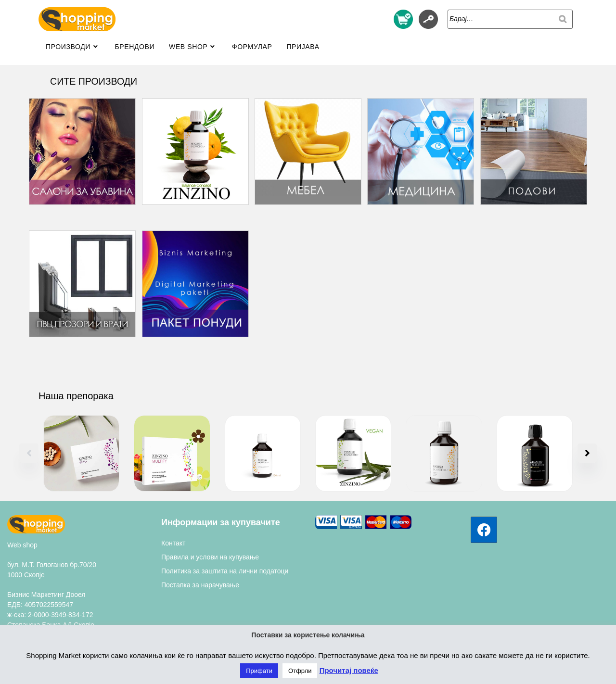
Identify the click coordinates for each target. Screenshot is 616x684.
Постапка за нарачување (200, 585)
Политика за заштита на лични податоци (225, 571)
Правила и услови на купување (210, 557)
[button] (587, 453)
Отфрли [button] (300, 671)
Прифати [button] (259, 671)
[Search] (563, 19)
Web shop (22, 545)
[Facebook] (484, 530)
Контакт (173, 543)
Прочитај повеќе (349, 670)
